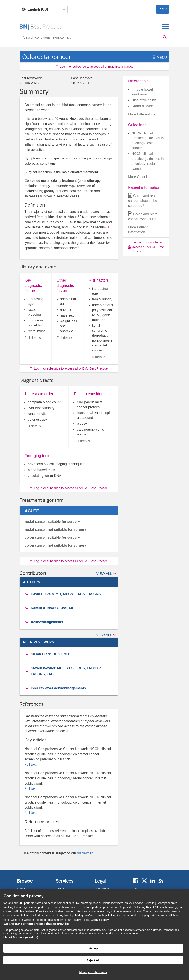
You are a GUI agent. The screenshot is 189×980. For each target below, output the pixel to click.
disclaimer (85, 853)
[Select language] (44, 9)
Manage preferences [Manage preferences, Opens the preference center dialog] (93, 972)
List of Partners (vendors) (21, 937)
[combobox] (90, 37)
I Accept (93, 948)
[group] (69, 594)
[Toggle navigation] (166, 26)
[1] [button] (109, 227)
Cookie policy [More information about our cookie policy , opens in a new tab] (100, 920)
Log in (163, 9)
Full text (30, 764)
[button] (153, 58)
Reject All (93, 960)
